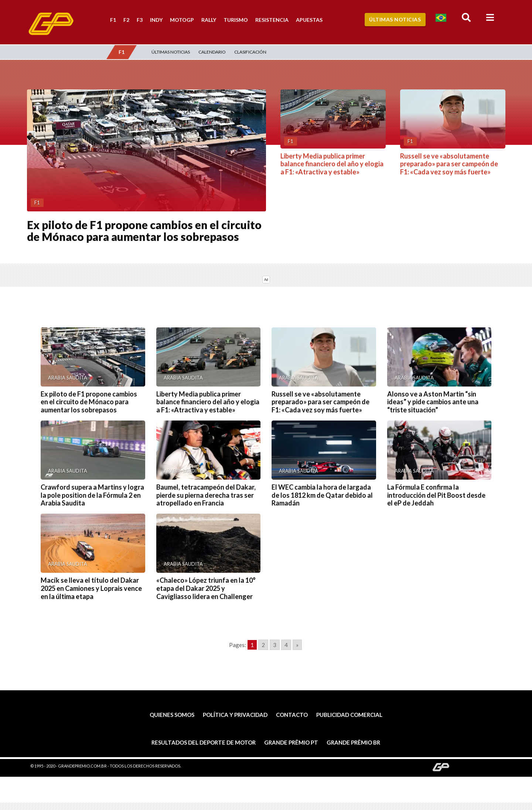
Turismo (236, 20)
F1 (113, 20)
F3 (140, 20)
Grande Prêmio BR (353, 742)
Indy (156, 20)
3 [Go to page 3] (275, 645)
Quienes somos (172, 715)
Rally (209, 20)
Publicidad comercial (349, 715)
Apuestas (309, 20)
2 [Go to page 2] (263, 645)
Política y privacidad (235, 715)
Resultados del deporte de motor (204, 742)
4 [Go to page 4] (286, 645)
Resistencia (272, 20)
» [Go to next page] (297, 645)
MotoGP (182, 20)
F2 (126, 20)
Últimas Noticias (395, 19)
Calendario (212, 52)
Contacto (292, 715)
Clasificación (250, 52)
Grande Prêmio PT (291, 742)
